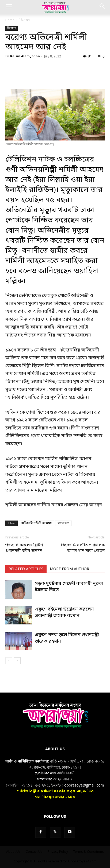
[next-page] (17, 661)
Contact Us (34, 852)
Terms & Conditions (88, 852)
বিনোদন (25, 20)
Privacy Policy (58, 852)
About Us (13, 852)
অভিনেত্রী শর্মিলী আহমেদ (36, 523)
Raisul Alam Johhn (25, 56)
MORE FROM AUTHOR (69, 569)
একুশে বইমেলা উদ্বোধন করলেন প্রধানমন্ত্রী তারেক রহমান (64, 613)
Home (10, 20)
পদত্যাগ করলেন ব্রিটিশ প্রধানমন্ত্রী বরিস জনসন (24, 548)
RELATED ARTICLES (26, 569)
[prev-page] (9, 661)
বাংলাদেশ (63, 523)
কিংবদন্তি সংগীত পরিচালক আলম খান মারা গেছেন (83, 548)
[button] (9, 7)
